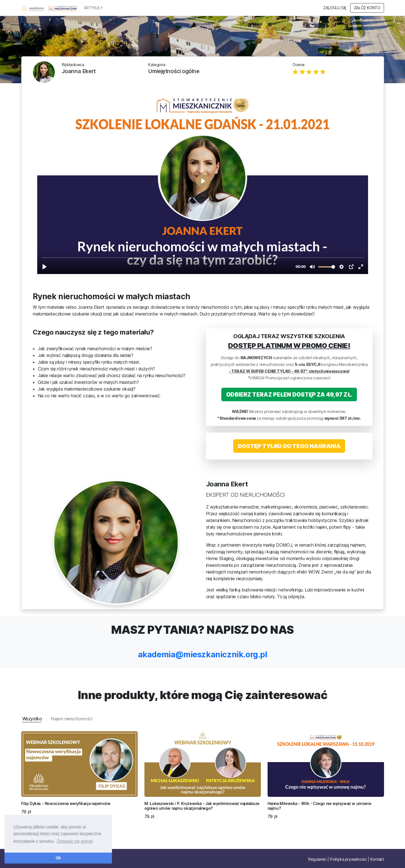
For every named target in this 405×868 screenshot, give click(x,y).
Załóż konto (367, 8)
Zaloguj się (335, 8)
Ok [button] (58, 858)
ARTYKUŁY (93, 8)
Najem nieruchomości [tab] (71, 719)
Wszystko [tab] (32, 719)
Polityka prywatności (348, 859)
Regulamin (317, 859)
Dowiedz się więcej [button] (75, 841)
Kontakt (377, 859)
